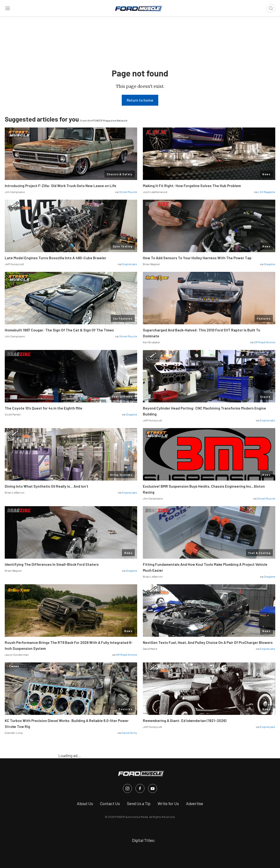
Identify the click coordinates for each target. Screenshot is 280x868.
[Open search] (271, 8)
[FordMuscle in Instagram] (127, 788)
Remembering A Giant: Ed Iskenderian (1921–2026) (185, 721)
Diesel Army (129, 733)
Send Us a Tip (139, 803)
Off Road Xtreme (265, 342)
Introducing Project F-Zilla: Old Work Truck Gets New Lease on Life (61, 186)
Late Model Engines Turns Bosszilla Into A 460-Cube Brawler (56, 258)
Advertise (195, 803)
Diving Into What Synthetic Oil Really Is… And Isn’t (47, 486)
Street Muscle (128, 192)
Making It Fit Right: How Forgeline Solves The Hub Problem (192, 186)
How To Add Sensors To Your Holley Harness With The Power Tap (197, 258)
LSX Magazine (267, 192)
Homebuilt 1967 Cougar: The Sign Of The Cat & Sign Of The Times (59, 330)
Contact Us (110, 803)
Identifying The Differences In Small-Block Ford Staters (52, 564)
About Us (85, 803)
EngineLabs (129, 264)
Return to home (140, 100)
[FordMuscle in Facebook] (140, 788)
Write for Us (168, 803)
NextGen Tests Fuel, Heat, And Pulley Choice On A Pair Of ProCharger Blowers (208, 642)
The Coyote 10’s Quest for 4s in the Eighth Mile (44, 408)
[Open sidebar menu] (8, 8)
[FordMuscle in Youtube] (153, 788)
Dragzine (270, 264)
